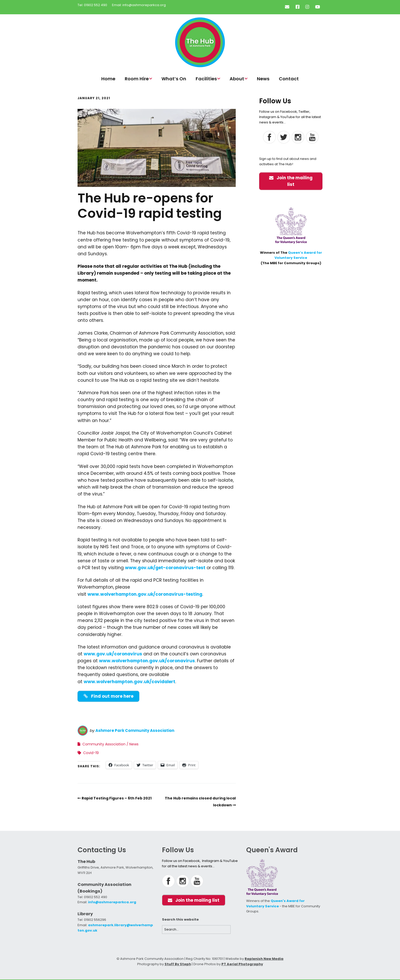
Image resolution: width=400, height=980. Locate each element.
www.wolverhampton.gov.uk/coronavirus (147, 661)
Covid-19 (91, 753)
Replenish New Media (264, 959)
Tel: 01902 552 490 (92, 5)
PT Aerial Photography (242, 965)
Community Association (104, 744)
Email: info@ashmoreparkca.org (139, 5)
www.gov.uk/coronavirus (113, 654)
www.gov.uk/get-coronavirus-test (165, 568)
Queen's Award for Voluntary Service (275, 904)
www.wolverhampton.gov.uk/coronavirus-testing (145, 594)
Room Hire (137, 79)
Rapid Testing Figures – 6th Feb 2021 (117, 798)
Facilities (206, 79)
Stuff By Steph (178, 965)
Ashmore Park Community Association (135, 731)
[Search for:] (196, 930)
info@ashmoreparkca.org (112, 902)
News (263, 79)
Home (108, 79)
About (237, 79)
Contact (289, 79)
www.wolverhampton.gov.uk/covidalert (129, 682)
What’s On (174, 79)
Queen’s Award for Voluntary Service (298, 255)
